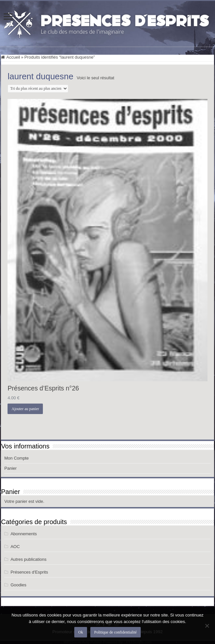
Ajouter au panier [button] (25, 409)
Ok (81, 632)
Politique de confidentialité (116, 632)
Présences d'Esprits (29, 572)
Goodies (18, 585)
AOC (15, 547)
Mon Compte (16, 458)
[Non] (207, 626)
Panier (10, 468)
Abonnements (24, 534)
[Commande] (38, 88)
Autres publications (28, 559)
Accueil (13, 57)
